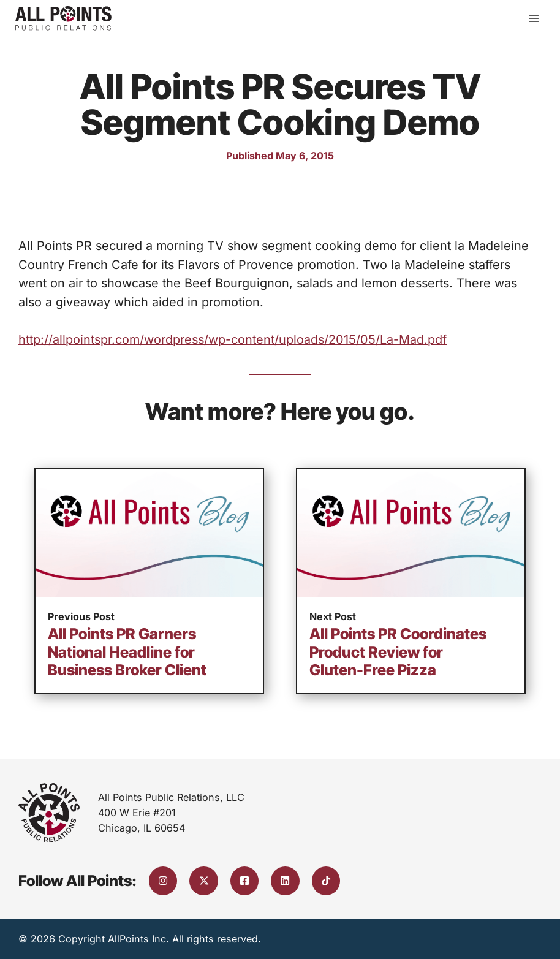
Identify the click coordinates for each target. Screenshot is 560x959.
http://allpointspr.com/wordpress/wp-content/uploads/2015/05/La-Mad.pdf (233, 339)
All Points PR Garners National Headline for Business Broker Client (127, 652)
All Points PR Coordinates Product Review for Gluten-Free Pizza (398, 652)
